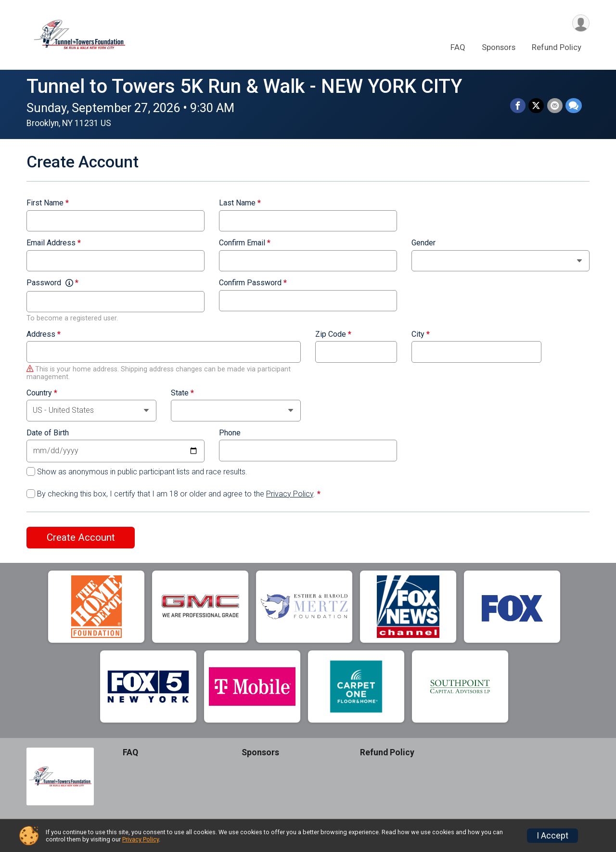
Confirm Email (245, 243)
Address (44, 334)
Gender (423, 243)
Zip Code (333, 334)
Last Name (240, 203)
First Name (48, 203)
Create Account (81, 537)
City (421, 334)
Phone (230, 433)
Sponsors (499, 48)
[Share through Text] (574, 106)
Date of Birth (48, 433)
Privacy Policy (290, 494)
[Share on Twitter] (537, 106)
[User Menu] (581, 23)
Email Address (54, 243)
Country (42, 393)
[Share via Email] (555, 106)
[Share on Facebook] (518, 106)
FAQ (458, 48)
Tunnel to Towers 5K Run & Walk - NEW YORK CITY (244, 86)
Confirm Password (253, 283)
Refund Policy (557, 48)
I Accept (552, 836)
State (182, 393)
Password (52, 283)
